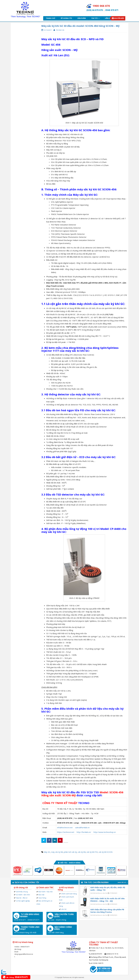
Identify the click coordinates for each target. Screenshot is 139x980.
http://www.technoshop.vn (105, 832)
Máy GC (47, 852)
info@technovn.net (65, 827)
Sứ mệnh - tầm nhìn (23, 895)
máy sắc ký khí (57, 852)
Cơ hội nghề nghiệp (23, 901)
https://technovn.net (66, 832)
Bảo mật (41, 895)
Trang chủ (51, 18)
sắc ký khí (82, 852)
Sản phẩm (82, 18)
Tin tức (95, 18)
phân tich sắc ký (70, 852)
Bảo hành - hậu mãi (45, 892)
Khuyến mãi (119, 18)
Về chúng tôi (66, 18)
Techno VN (60, 30)
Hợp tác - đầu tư (22, 898)
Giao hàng (42, 898)
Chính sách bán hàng (69, 894)
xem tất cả (123, 882)
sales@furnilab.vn (82, 827)
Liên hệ (108, 18)
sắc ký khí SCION (106, 852)
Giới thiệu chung (22, 892)
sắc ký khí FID (92, 852)
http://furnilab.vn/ (84, 832)
